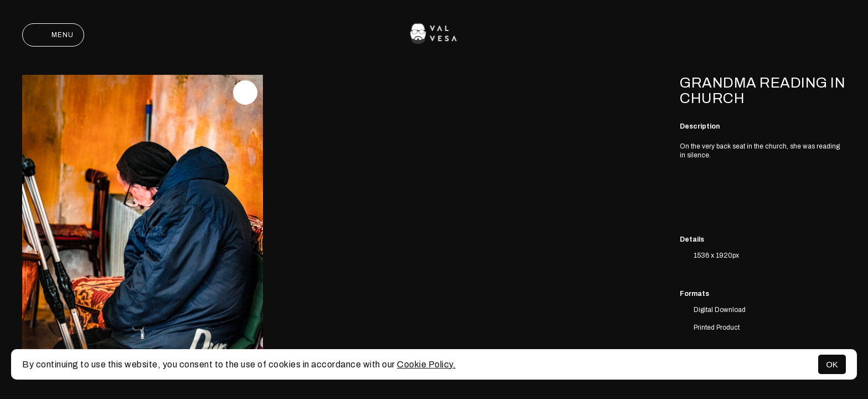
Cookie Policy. (426, 364)
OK (832, 364)
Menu (53, 35)
